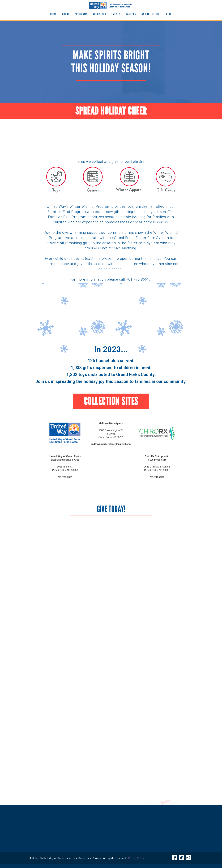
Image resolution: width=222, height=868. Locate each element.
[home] (111, 5)
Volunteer (100, 14)
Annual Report (151, 14)
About (66, 14)
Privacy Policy (136, 858)
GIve (169, 14)
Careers (131, 14)
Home (54, 14)
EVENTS (116, 14)
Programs (81, 14)
